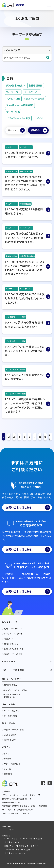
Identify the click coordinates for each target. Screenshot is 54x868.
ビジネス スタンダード (13, 634)
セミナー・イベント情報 (13, 670)
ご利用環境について (25, 810)
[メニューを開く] (49, 5)
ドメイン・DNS (13, 99)
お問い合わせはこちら (28, 507)
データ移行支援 (11, 716)
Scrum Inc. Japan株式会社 (17, 850)
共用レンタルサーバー (13, 629)
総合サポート (9, 723)
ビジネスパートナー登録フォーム (12, 696)
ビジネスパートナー (12, 679)
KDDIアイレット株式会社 (31, 839)
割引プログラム (10, 685)
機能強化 (8, 774)
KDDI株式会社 (11, 839)
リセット (12, 130)
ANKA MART (9, 661)
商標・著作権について (11, 802)
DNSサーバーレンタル (13, 654)
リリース (7, 769)
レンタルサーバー (11, 622)
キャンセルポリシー (10, 813)
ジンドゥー (9, 830)
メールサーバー (32, 92)
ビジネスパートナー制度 (18, 118)
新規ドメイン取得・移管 (14, 649)
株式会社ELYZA (12, 842)
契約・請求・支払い (15, 85)
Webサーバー (13, 92)
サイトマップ (7, 810)
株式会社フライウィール (15, 853)
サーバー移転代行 (12, 711)
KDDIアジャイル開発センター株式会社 (22, 846)
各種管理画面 (36, 85)
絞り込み (35, 130)
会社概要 (6, 791)
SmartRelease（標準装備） (20, 105)
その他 (40, 118)
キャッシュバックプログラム (15, 690)
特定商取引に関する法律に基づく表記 (18, 806)
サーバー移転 (13, 112)
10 (50, 437)
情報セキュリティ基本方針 (13, 799)
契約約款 (43, 806)
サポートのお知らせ (12, 764)
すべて (7, 754)
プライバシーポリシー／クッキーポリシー (20, 795)
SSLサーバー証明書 (34, 99)
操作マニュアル (10, 740)
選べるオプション (11, 644)
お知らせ (6, 747)
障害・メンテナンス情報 (14, 730)
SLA (25, 813)
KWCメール (9, 639)
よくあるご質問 (10, 735)
